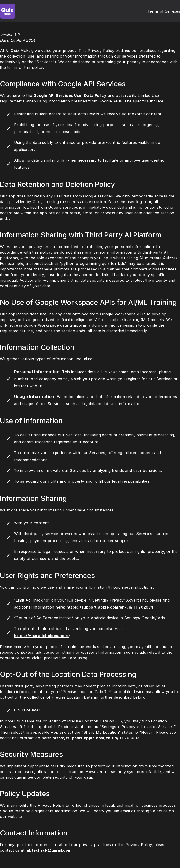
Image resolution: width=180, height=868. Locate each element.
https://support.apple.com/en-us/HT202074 (110, 607)
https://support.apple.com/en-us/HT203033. (97, 738)
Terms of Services (164, 11)
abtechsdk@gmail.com (49, 850)
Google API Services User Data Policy (70, 95)
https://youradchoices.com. (41, 636)
